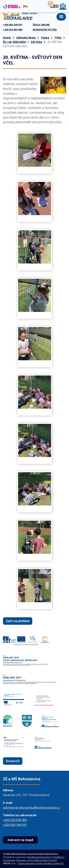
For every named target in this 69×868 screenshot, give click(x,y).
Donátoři (13, 761)
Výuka (45, 38)
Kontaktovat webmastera (39, 857)
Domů (7, 38)
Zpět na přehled (18, 621)
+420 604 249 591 (15, 825)
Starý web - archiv (25, 860)
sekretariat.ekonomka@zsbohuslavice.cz (32, 808)
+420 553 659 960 (15, 820)
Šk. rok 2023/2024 (14, 42)
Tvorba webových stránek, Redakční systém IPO (41, 863)
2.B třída (36, 42)
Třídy (58, 38)
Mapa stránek (41, 860)
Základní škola (26, 38)
